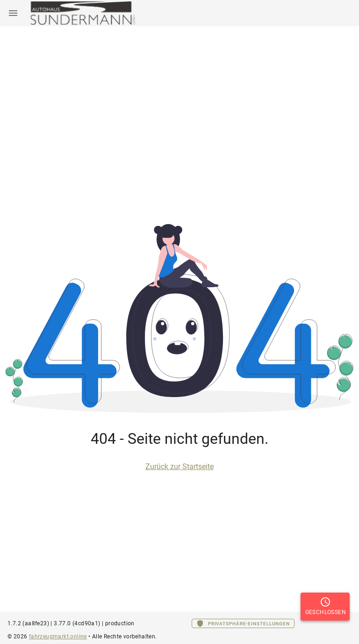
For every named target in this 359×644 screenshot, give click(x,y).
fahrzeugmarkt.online (58, 637)
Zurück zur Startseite (179, 467)
